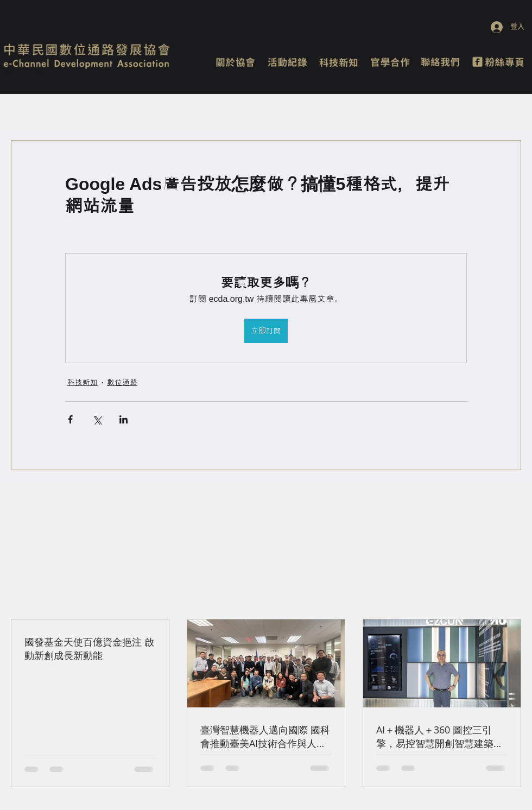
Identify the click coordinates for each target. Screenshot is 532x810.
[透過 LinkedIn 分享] (123, 419)
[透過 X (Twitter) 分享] (97, 419)
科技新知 (83, 382)
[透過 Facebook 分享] (70, 419)
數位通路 (122, 382)
